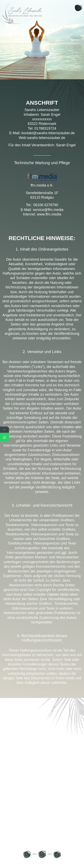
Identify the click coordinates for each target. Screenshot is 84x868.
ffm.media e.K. (42, 185)
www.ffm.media (49, 214)
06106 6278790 (46, 205)
